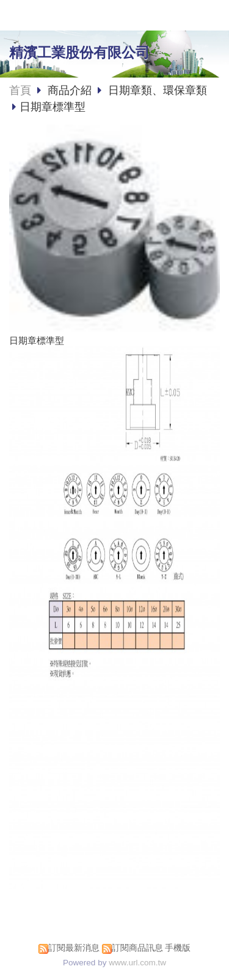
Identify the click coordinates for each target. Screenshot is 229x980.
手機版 (178, 948)
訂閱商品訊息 (137, 948)
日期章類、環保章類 (158, 90)
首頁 (20, 90)
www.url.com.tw (137, 963)
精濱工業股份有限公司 (79, 53)
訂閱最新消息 (74, 948)
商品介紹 (71, 90)
